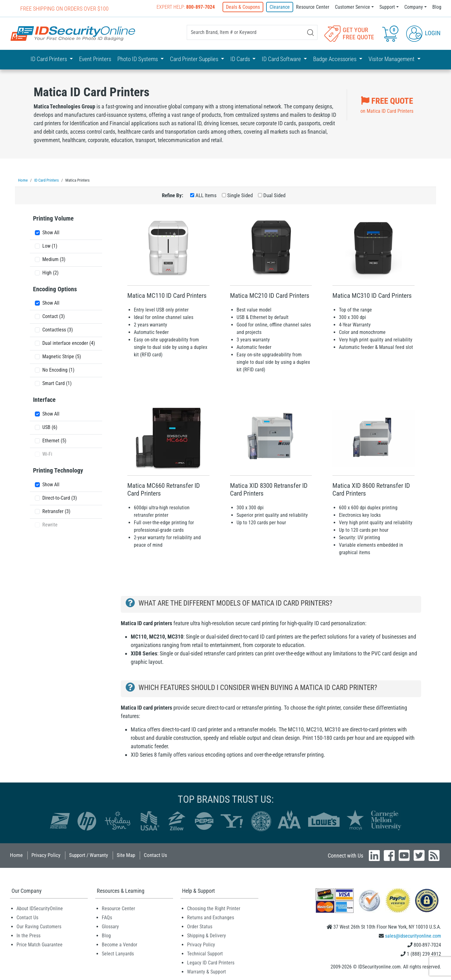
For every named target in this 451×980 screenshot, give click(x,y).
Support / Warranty (89, 855)
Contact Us (155, 855)
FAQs (107, 917)
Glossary (110, 926)
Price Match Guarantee (40, 944)
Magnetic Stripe (62, 356)
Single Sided (240, 195)
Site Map (126, 855)
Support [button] (387, 7)
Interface (44, 399)
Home (16, 855)
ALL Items (206, 195)
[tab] (66, 220)
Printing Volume (53, 218)
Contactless (58, 329)
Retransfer (56, 511)
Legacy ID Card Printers (211, 962)
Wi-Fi (47, 454)
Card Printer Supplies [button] (195, 59)
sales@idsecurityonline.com (413, 936)
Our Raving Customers (39, 926)
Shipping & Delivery (207, 935)
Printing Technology (58, 470)
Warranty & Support (207, 971)
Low (50, 246)
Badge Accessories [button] (335, 59)
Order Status (200, 926)
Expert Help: (186, 7)
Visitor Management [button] (392, 59)
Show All (51, 232)
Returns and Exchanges (211, 917)
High (50, 272)
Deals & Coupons (243, 7)
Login (423, 33)
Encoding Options (55, 289)
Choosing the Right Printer (214, 908)
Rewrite (50, 524)
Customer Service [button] (352, 7)
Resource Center (313, 7)
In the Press (28, 935)
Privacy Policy (46, 855)
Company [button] (414, 7)
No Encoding (58, 370)
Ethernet (54, 440)
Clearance (280, 7)
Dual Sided (274, 195)
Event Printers (95, 59)
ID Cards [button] (241, 59)
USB (50, 427)
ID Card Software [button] (282, 59)
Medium (54, 259)
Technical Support (205, 953)
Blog (437, 7)
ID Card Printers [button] (49, 59)
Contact (54, 316)
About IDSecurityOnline (40, 908)
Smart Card (57, 383)
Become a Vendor (120, 944)
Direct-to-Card (60, 498)
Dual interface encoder (69, 343)
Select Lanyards (118, 953)
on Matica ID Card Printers (387, 104)
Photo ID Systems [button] (138, 59)
